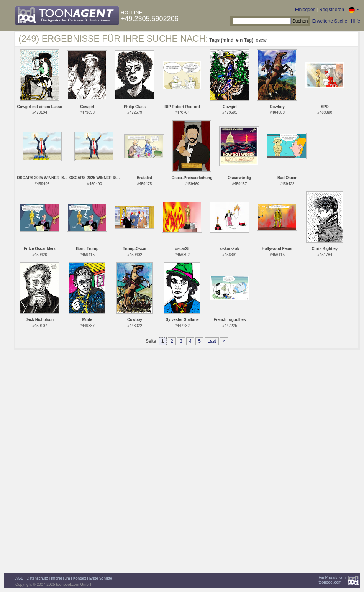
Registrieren (332, 10)
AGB (19, 578)
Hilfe (356, 21)
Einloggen (305, 10)
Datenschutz (37, 578)
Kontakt (80, 578)
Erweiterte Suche (330, 21)
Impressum (60, 578)
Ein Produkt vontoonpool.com (332, 580)
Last (212, 341)
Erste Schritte (101, 578)
